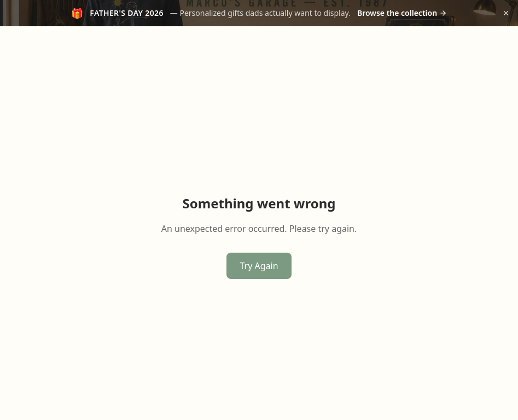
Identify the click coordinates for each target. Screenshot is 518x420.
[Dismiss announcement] (506, 13)
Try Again (259, 266)
